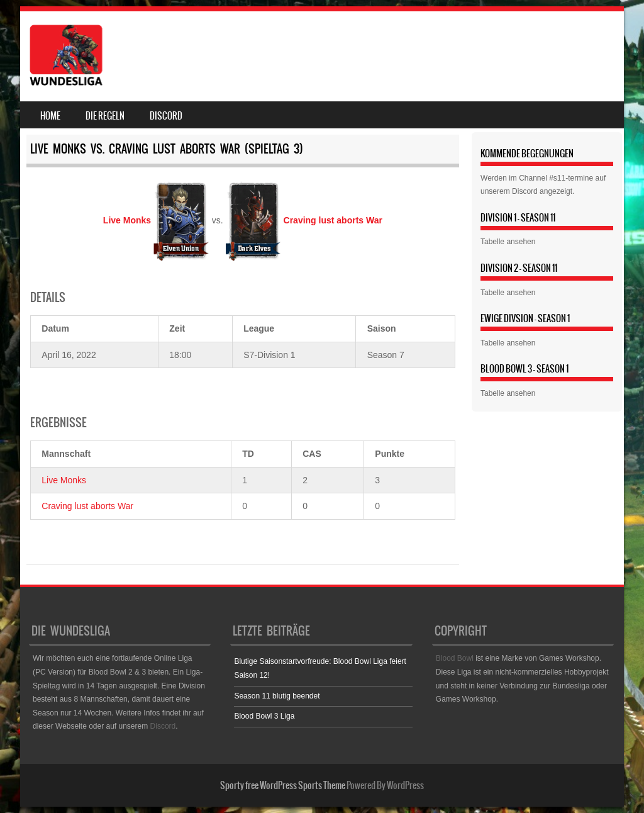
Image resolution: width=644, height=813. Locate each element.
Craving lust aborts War (87, 506)
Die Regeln (105, 116)
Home (50, 116)
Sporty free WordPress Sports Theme (283, 785)
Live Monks (64, 480)
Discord (166, 116)
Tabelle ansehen (508, 242)
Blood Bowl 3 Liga (264, 716)
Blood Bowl (455, 658)
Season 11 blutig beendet (277, 696)
